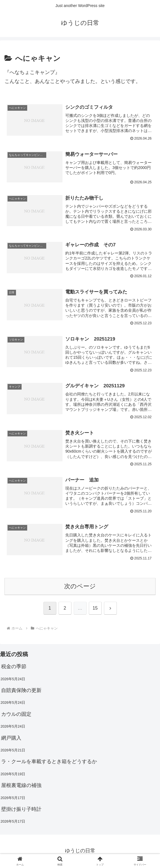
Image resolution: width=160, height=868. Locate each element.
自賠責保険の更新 (21, 691)
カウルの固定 (16, 715)
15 (95, 609)
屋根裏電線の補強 (21, 786)
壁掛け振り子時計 (21, 810)
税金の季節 (14, 668)
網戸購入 (11, 739)
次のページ (80, 587)
